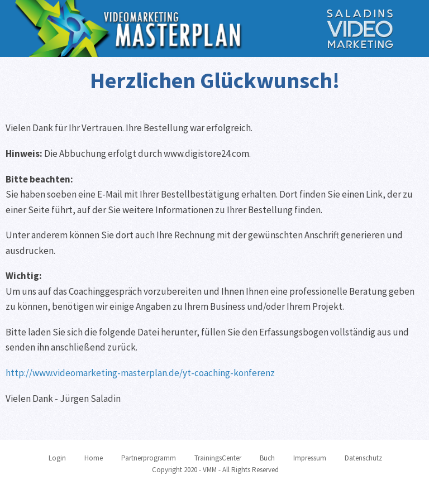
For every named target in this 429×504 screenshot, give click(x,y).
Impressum (310, 458)
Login (57, 458)
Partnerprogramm (149, 458)
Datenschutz (363, 458)
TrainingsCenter (218, 458)
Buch (267, 458)
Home (94, 458)
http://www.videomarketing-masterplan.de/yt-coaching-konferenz (140, 373)
